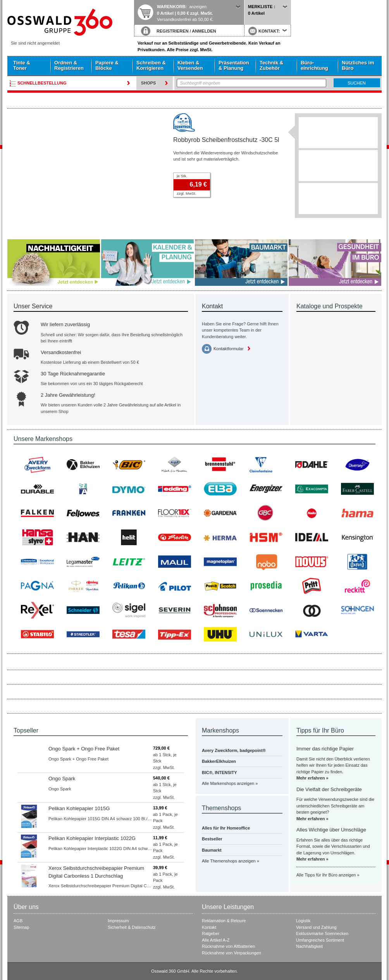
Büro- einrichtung (314, 65)
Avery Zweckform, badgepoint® (234, 750)
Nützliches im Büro (358, 65)
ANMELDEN (204, 31)
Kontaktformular (229, 349)
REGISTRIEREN (173, 31)
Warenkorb (171, 7)
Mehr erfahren (311, 778)
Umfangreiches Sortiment (320, 940)
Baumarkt (212, 850)
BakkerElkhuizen (219, 761)
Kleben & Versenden (190, 65)
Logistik (303, 921)
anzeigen (198, 7)
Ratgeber (211, 933)
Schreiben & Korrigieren (151, 65)
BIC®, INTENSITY (219, 773)
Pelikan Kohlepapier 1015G (79, 808)
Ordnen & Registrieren (69, 65)
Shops (149, 83)
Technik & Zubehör (271, 65)
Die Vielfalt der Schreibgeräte (329, 789)
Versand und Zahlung (316, 927)
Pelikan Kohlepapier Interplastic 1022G (92, 838)
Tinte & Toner (22, 65)
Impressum (118, 921)
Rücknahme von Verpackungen (232, 953)
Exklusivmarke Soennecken (322, 933)
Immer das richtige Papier (325, 749)
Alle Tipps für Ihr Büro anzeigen (326, 875)
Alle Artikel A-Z (216, 940)
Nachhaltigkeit (309, 946)
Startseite (71, 22)
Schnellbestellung (42, 83)
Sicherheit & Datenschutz (132, 927)
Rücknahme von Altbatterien (229, 946)
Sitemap (21, 927)
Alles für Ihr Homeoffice (226, 828)
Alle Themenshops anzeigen (229, 861)
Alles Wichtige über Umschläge (331, 830)
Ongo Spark (62, 779)
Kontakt (209, 927)
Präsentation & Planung (234, 65)
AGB (18, 921)
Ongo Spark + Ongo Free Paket (84, 749)
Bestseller (212, 839)
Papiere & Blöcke (107, 65)
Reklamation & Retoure (224, 921)
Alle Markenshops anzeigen (228, 783)
